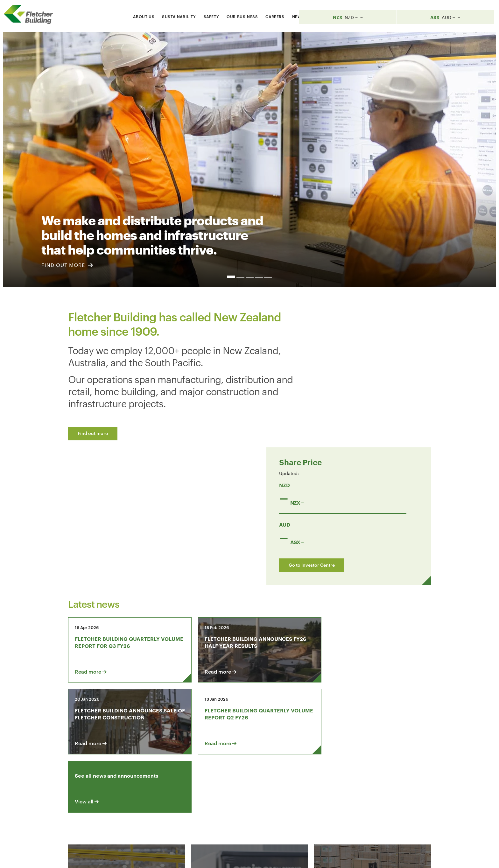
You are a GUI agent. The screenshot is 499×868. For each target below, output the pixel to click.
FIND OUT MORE (67, 265)
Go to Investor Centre (357, 426)
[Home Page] (32, 15)
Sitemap (390, 857)
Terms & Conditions (305, 857)
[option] (250, 159)
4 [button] (259, 277)
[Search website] (360, 15)
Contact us (118, 783)
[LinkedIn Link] (348, 783)
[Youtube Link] (366, 783)
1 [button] (231, 277)
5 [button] (268, 277)
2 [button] (240, 277)
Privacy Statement (354, 857)
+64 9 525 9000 (119, 828)
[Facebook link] (329, 783)
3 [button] (250, 277)
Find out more (93, 433)
